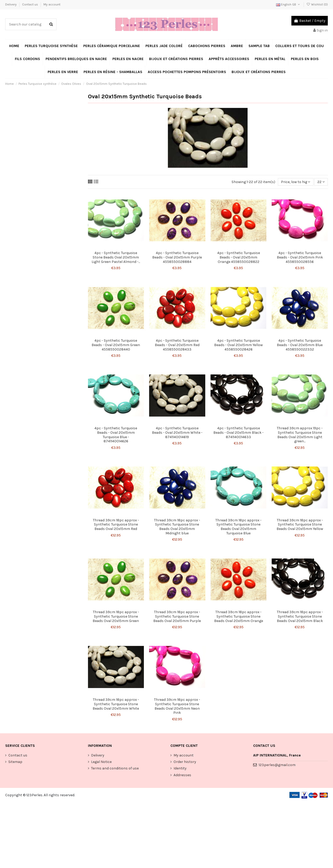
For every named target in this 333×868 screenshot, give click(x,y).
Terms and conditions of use (115, 768)
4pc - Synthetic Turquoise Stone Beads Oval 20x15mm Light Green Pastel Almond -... (116, 257)
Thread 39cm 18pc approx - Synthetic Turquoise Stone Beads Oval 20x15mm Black (300, 616)
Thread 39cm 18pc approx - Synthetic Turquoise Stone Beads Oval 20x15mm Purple (177, 616)
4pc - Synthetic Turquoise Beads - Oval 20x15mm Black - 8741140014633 (238, 433)
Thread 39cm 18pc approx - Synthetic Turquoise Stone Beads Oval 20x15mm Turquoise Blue (238, 527)
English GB (288, 4)
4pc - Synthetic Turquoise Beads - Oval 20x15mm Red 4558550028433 (177, 345)
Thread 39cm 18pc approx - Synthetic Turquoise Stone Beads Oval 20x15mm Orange (239, 616)
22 (321, 182)
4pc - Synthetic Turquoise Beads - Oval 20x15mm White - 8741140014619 (177, 433)
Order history (185, 762)
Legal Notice (101, 762)
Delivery (11, 4)
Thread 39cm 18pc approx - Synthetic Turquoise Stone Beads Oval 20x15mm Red (116, 525)
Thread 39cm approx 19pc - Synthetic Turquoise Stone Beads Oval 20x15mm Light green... (300, 435)
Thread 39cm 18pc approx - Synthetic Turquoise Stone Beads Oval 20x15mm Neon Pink (177, 706)
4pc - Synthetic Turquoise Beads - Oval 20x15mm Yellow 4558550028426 (238, 345)
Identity (180, 768)
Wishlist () (317, 4)
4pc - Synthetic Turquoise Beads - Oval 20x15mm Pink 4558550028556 (300, 257)
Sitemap (15, 762)
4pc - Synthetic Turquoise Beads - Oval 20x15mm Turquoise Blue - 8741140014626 (116, 435)
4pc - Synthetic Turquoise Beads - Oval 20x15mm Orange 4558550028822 (239, 257)
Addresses (182, 775)
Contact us (30, 4)
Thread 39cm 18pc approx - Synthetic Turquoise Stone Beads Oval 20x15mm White (116, 704)
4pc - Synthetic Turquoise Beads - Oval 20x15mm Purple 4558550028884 (177, 257)
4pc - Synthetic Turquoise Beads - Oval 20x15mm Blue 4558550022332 (300, 345)
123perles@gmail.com (277, 765)
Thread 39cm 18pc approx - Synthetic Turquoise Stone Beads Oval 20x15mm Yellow (300, 525)
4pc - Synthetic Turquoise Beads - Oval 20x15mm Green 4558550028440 (116, 345)
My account (52, 4)
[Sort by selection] (296, 182)
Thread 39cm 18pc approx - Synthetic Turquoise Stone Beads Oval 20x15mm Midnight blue (177, 527)
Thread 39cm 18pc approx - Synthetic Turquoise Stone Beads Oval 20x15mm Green (116, 616)
